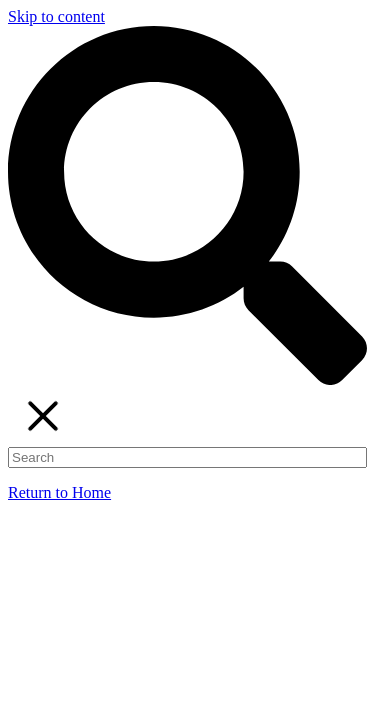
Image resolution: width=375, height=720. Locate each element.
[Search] (187, 457)
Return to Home (59, 492)
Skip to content (56, 16)
